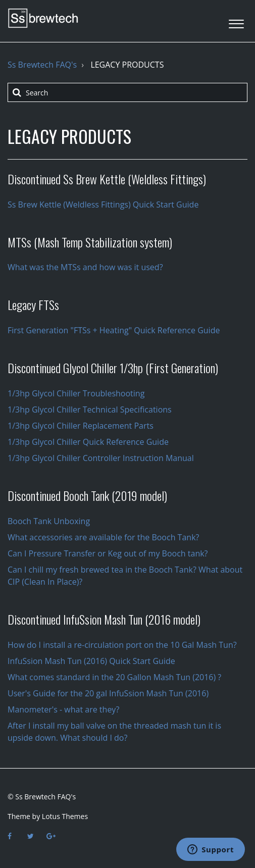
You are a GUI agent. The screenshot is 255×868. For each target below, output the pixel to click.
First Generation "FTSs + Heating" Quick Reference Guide (114, 330)
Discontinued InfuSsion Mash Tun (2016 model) (104, 619)
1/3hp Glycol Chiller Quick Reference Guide (88, 442)
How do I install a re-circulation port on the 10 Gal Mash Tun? (122, 645)
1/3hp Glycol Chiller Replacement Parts (81, 426)
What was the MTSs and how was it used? (85, 267)
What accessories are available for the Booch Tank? (103, 537)
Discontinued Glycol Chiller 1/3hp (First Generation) (113, 368)
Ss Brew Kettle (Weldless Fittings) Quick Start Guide (103, 205)
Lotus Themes (65, 816)
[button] (236, 21)
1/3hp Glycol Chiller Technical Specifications (90, 410)
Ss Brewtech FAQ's (42, 65)
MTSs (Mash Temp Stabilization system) (90, 242)
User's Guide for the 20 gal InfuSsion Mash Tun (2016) (108, 693)
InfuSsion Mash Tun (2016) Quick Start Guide (91, 661)
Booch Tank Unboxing (49, 521)
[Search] (127, 92)
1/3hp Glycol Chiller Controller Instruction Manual (101, 458)
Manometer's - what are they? (63, 709)
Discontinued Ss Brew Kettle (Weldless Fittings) (107, 179)
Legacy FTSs (33, 304)
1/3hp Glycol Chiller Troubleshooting (76, 393)
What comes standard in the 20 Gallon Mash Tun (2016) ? (114, 677)
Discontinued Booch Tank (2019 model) (87, 495)
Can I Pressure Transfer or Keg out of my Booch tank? (108, 553)
